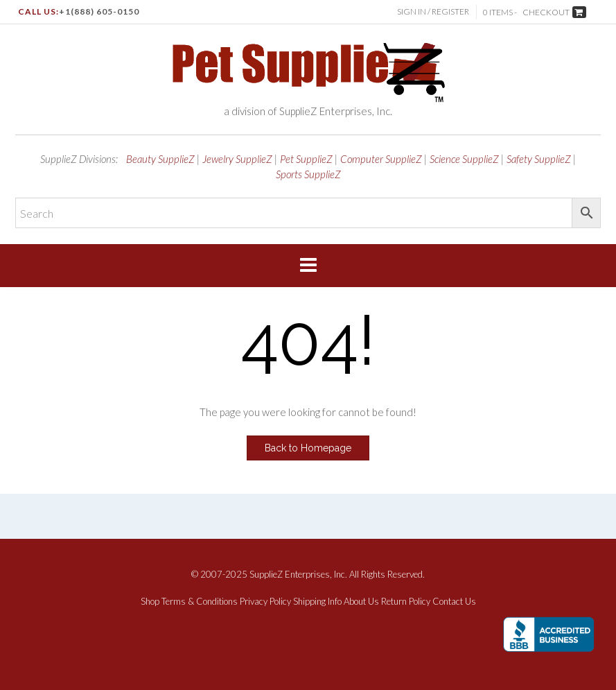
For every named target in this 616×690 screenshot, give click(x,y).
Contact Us (454, 602)
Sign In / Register (433, 11)
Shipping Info (317, 602)
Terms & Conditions (200, 602)
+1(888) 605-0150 (99, 11)
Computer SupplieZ (381, 159)
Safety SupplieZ (539, 159)
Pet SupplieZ (306, 159)
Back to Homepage (308, 448)
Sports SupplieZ (308, 174)
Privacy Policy (265, 602)
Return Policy (406, 602)
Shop (150, 602)
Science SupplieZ (464, 159)
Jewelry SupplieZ (237, 159)
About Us (361, 602)
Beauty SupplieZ (160, 159)
